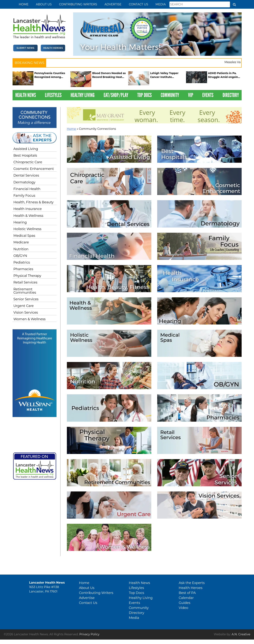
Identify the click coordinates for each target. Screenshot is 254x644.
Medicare (21, 242)
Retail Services (25, 282)
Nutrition (21, 249)
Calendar (186, 598)
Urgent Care (24, 306)
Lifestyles (53, 95)
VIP (191, 95)
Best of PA (187, 593)
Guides (185, 603)
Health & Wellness (28, 216)
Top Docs (144, 95)
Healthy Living (83, 95)
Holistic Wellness (28, 229)
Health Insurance (28, 209)
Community (170, 95)
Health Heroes (191, 588)
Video (184, 608)
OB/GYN (20, 256)
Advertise (113, 4)
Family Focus (24, 196)
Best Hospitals (25, 156)
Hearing (20, 222)
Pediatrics (22, 262)
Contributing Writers (78, 4)
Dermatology (24, 182)
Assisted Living (26, 149)
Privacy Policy (90, 634)
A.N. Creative (241, 634)
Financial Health (27, 189)
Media (161, 4)
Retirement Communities (25, 291)
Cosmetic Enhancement (34, 169)
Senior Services (26, 299)
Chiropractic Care (28, 162)
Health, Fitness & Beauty (34, 202)
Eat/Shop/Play (116, 95)
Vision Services (26, 312)
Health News (26, 95)
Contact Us (139, 4)
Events (208, 95)
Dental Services (26, 175)
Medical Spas (24, 236)
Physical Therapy (27, 276)
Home (24, 4)
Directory (231, 95)
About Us (44, 4)
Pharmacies (23, 269)
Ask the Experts (192, 583)
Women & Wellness (30, 319)
